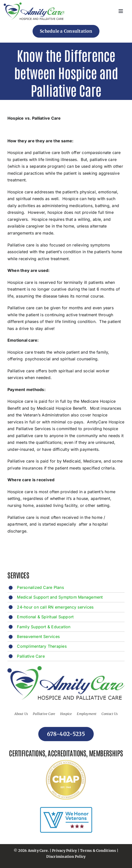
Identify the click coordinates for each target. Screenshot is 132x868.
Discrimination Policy (66, 857)
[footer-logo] (34, 4)
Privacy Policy (64, 851)
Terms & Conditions (98, 851)
